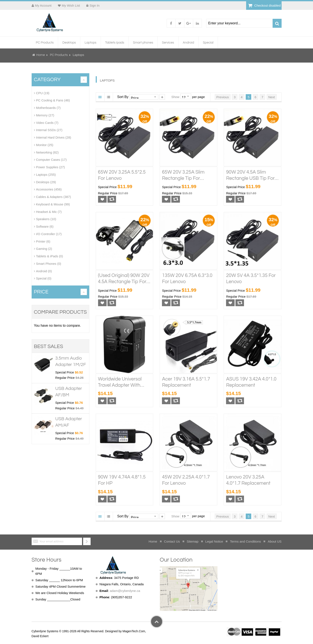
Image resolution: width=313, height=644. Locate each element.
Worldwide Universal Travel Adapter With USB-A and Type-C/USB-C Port (120, 382)
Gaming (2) (44, 249)
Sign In (95, 5)
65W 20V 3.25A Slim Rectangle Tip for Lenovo (183, 176)
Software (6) (45, 226)
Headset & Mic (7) (49, 211)
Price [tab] (41, 292)
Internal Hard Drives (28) (54, 137)
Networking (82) (47, 152)
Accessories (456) (49, 189)
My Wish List (71, 5)
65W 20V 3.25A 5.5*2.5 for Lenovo (122, 175)
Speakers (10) (46, 219)
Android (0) (44, 271)
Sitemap (193, 541)
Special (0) (44, 278)
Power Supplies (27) (51, 167)
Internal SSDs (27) (49, 130)
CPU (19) (43, 93)
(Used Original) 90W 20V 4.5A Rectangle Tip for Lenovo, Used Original (124, 279)
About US (275, 541)
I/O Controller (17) (49, 234)
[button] (102, 199)
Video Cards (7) (47, 122)
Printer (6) (43, 241)
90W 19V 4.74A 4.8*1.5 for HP (122, 480)
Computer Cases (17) (51, 160)
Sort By (123, 97)
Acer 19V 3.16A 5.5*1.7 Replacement (186, 382)
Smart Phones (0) (49, 264)
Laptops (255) (46, 175)
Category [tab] (47, 80)
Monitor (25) (45, 145)
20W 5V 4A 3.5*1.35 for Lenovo (251, 279)
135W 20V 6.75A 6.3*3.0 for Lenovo (187, 279)
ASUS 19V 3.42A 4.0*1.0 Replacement (251, 382)
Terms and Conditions (245, 541)
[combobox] (239, 23)
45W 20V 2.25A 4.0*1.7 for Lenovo (186, 480)
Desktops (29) (46, 182)
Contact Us (172, 541)
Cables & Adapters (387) (54, 197)
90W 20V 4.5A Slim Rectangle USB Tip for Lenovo (250, 176)
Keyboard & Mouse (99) (53, 204)
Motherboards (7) (48, 108)
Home (41, 55)
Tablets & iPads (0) (50, 256)
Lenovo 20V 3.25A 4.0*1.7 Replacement (248, 480)
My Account (43, 5)
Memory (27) (45, 115)
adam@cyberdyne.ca (125, 591)
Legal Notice (214, 541)
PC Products (59, 55)
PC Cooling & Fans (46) (53, 100)
